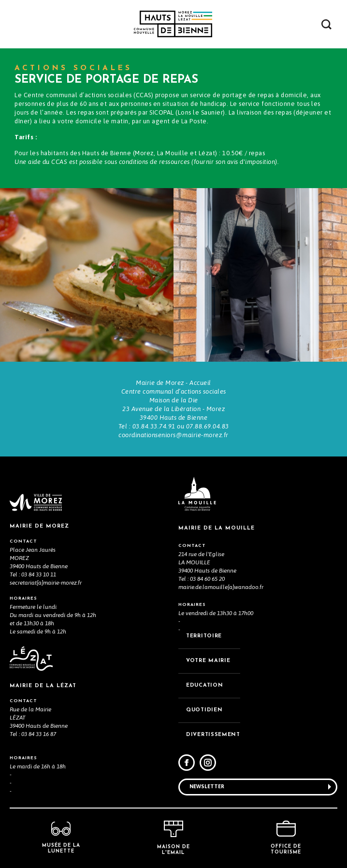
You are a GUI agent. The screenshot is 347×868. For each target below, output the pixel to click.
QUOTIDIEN (204, 710)
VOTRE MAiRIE (208, 661)
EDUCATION (204, 685)
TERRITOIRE (204, 636)
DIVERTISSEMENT (213, 735)
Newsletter (207, 786)
